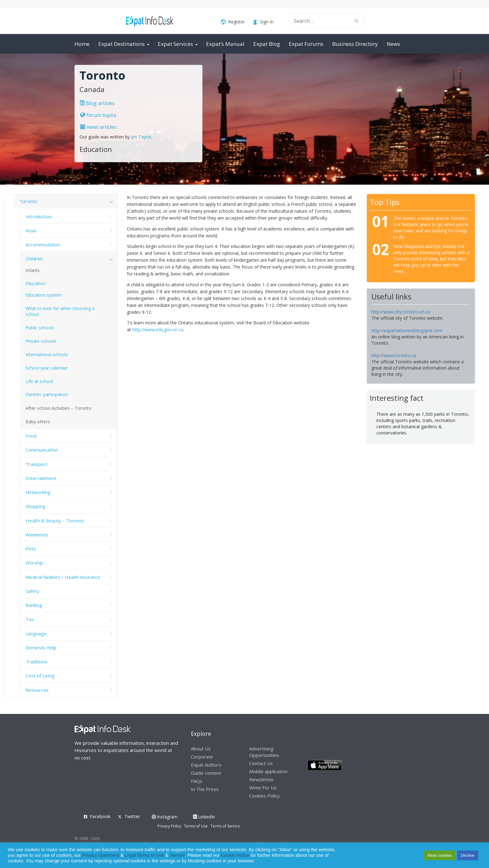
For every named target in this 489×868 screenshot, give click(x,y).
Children (34, 259)
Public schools (40, 328)
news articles (98, 127)
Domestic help (41, 647)
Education (36, 283)
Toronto (28, 201)
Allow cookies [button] (440, 855)
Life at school (39, 381)
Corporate (202, 757)
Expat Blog (267, 44)
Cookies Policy (264, 796)
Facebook (100, 816)
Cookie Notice (235, 855)
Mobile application (268, 771)
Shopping (35, 506)
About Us (201, 749)
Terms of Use (196, 826)
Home (82, 44)
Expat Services (175, 44)
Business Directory (355, 44)
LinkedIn (204, 817)
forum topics (98, 115)
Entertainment (41, 478)
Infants (33, 270)
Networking (38, 492)
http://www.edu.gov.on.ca (158, 330)
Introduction (39, 216)
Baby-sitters (38, 422)
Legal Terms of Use (144, 855)
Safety (32, 591)
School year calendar (47, 368)
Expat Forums (306, 44)
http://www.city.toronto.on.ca (401, 312)
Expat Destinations (121, 44)
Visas (31, 230)
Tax (30, 619)
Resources (37, 690)
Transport (36, 464)
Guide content (206, 773)
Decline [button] (468, 855)
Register (233, 22)
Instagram (165, 817)
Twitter (132, 816)
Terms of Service (225, 826)
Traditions (36, 662)
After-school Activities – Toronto (58, 408)
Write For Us (263, 788)
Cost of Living (40, 676)
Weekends (37, 535)
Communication (42, 450)
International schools (47, 354)
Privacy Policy (169, 826)
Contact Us (261, 763)
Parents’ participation (47, 394)
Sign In (263, 22)
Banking (34, 605)
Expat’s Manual (225, 44)
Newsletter (261, 779)
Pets (31, 549)
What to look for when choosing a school (60, 311)
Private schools (41, 341)
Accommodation (43, 245)
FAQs (197, 781)
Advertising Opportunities (264, 752)
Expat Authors (206, 765)
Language (36, 633)
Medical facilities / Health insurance (63, 577)
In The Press (205, 789)
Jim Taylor (141, 137)
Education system (44, 295)
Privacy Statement (101, 855)
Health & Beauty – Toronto (55, 521)
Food (31, 436)
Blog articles (97, 103)
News (393, 44)
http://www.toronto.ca (394, 355)
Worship (34, 563)
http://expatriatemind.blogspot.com (407, 330)
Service (177, 855)
